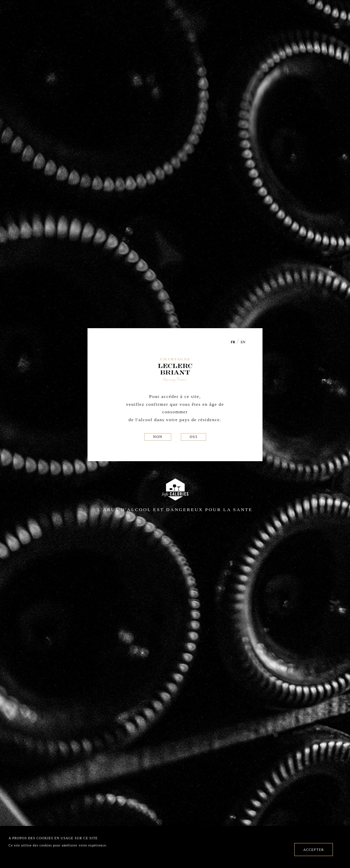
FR (233, 342)
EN (243, 342)
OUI (193, 437)
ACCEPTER (314, 850)
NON (158, 437)
